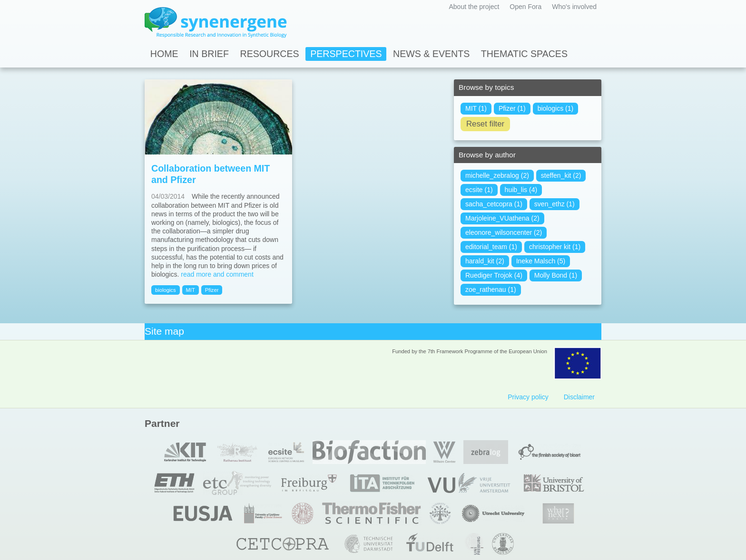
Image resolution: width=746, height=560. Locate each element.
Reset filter (485, 124)
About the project (474, 7)
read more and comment (217, 274)
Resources (270, 54)
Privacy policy (528, 397)
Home (164, 54)
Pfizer (212, 290)
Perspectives (346, 54)
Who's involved (574, 7)
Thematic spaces (524, 54)
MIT (191, 290)
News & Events (431, 54)
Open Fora (525, 7)
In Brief (209, 54)
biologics (166, 290)
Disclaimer (579, 397)
